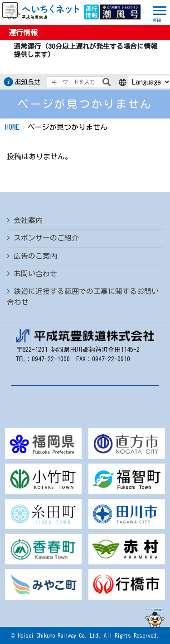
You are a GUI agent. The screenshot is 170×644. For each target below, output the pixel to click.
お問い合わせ (35, 274)
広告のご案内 (35, 256)
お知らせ (28, 82)
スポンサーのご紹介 (46, 238)
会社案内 (28, 220)
